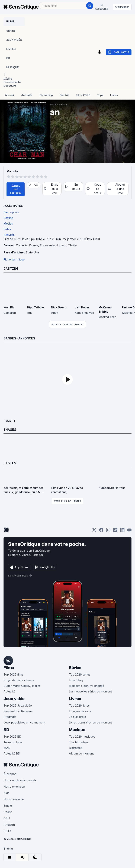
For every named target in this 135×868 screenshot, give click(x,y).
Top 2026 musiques (82, 737)
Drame (34, 245)
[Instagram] (108, 531)
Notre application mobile (20, 780)
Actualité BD (12, 753)
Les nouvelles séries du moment (90, 691)
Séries (75, 668)
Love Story (76, 680)
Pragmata (10, 717)
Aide (6, 793)
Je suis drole (77, 717)
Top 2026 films (13, 674)
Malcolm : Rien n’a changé (86, 686)
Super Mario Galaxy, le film (22, 686)
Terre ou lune (13, 742)
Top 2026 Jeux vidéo (18, 706)
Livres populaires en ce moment (90, 722)
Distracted (76, 748)
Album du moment (81, 753)
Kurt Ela (9, 307)
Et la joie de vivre (80, 711)
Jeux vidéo (14, 699)
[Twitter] (94, 531)
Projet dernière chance (19, 680)
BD (6, 730)
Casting (11, 268)
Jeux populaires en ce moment (24, 722)
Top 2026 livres (79, 706)
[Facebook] (101, 531)
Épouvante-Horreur (53, 245)
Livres (75, 699)
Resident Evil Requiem (18, 711)
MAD (7, 748)
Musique (77, 730)
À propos (10, 774)
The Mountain (78, 742)
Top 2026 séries (80, 674)
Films (9, 668)
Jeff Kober (82, 307)
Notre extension (14, 787)
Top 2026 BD (12, 737)
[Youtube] (129, 531)
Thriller (73, 245)
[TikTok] (115, 531)
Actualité (9, 691)
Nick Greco (59, 307)
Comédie (22, 245)
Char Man (62, 105)
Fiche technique (14, 259)
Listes (10, 463)
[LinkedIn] (122, 531)
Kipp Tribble (36, 307)
